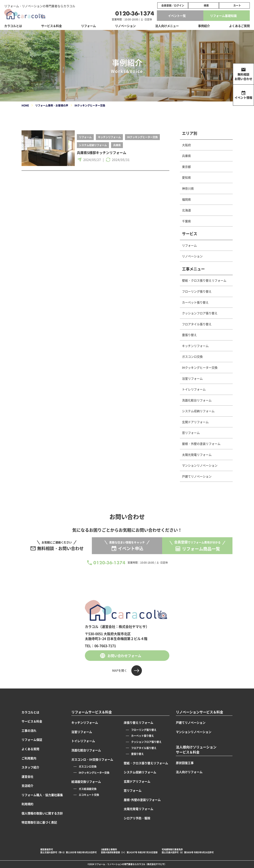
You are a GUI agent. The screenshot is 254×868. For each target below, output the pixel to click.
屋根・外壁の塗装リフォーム (201, 444)
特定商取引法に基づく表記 (39, 822)
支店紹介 (27, 786)
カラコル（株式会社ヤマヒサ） (152, 864)
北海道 (186, 210)
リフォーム (85, 137)
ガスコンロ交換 (192, 356)
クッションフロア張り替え (200, 313)
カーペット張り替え (195, 302)
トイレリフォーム (194, 389)
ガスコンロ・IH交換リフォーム (92, 759)
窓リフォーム (191, 433)
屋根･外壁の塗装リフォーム (142, 800)
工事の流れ (29, 730)
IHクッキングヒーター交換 (142, 137)
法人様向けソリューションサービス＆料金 (196, 750)
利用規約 (27, 804)
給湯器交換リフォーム (86, 782)
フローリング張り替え (197, 291)
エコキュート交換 (89, 795)
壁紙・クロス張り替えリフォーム (204, 280)
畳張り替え (189, 335)
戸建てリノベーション (197, 476)
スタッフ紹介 (30, 767)
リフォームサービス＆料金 (92, 712)
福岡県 (186, 199)
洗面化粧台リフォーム (197, 400)
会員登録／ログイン (173, 5)
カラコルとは (30, 712)
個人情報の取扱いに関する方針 (42, 813)
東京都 (186, 167)
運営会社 (27, 776)
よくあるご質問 (239, 26)
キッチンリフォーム (109, 137)
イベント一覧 (177, 16)
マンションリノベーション (200, 465)
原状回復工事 (185, 763)
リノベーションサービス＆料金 (200, 712)
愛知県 (186, 177)
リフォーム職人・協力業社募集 (42, 795)
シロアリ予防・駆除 (137, 818)
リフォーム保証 (32, 740)
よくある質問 (30, 749)
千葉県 (186, 221)
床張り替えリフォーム (139, 722)
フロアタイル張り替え (197, 324)
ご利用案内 (29, 758)
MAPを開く (120, 670)
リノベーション (192, 256)
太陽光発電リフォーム (197, 455)
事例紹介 (204, 26)
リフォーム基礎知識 (223, 16)
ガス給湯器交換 (88, 789)
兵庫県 (117, 145)
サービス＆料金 (52, 26)
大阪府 (186, 145)
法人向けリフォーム (189, 772)
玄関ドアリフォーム (195, 422)
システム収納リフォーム (93, 145)
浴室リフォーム (192, 378)
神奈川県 (188, 188)
